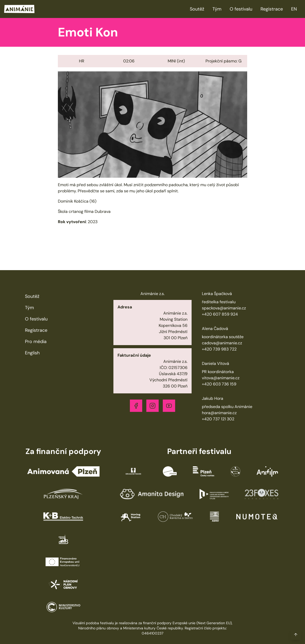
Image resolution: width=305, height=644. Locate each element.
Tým (217, 9)
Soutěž (197, 9)
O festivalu (241, 9)
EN (294, 9)
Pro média (36, 342)
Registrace (272, 9)
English (32, 353)
